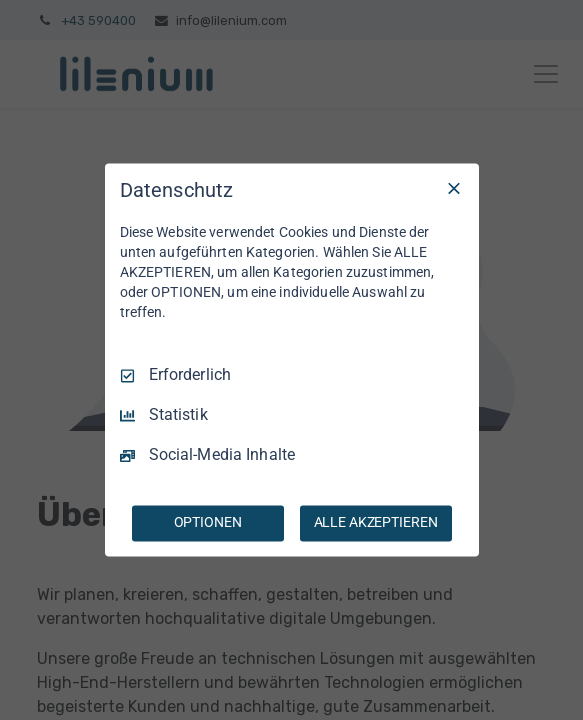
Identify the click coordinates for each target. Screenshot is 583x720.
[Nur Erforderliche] (454, 188)
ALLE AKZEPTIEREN (376, 523)
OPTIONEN (208, 523)
